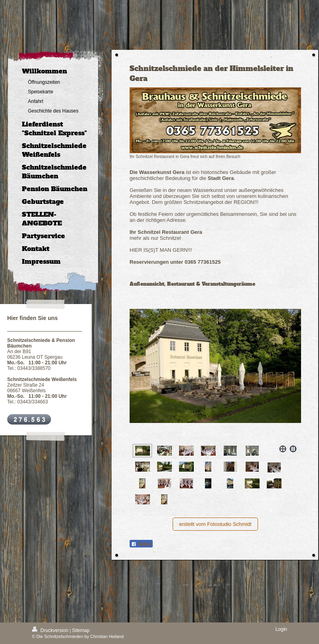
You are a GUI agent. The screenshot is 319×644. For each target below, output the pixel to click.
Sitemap (81, 630)
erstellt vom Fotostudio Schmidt (215, 524)
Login (281, 629)
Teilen (141, 544)
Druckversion (51, 630)
